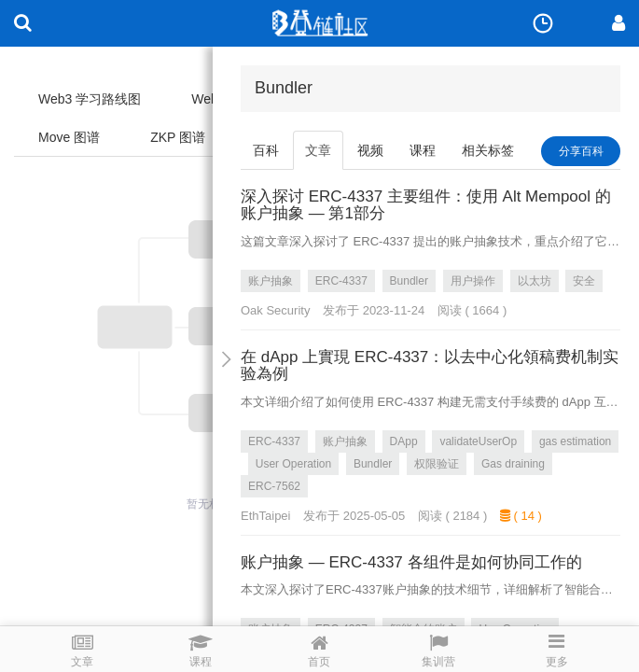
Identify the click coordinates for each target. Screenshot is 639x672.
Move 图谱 (69, 137)
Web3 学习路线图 (90, 99)
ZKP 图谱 (178, 137)
